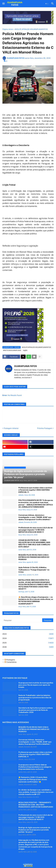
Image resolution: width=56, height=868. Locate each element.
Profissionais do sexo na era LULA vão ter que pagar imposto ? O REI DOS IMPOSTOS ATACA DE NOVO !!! (36, 530)
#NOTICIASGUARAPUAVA (12, 350)
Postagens (10, 660)
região (25, 350)
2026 (28, 647)
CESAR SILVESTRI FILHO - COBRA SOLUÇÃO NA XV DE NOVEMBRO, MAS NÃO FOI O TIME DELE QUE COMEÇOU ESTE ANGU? (34, 543)
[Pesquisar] (23, 620)
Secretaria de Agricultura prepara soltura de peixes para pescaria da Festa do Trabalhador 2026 (36, 710)
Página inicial (8, 29)
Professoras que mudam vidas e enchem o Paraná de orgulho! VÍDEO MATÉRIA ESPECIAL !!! (35, 490)
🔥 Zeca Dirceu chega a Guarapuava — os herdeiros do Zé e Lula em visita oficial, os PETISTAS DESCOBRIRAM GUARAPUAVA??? (36, 600)
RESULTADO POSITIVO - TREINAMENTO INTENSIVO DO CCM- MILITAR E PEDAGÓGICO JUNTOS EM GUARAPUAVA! (36, 805)
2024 (28, 638)
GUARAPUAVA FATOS (25, 366)
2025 (28, 643)
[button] (3, 4)
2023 (28, 634)
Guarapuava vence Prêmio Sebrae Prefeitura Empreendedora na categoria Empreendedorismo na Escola (35, 767)
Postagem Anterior (11, 428)
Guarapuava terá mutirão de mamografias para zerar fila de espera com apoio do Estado (36, 685)
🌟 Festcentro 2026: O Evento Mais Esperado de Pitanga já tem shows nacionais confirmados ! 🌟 (33, 779)
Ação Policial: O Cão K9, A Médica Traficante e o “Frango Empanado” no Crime (34, 570)
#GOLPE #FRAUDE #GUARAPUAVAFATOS (31, 29)
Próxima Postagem (45, 428)
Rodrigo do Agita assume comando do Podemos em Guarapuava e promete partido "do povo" (34, 830)
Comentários (10, 662)
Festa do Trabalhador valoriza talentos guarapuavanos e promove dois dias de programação (35, 697)
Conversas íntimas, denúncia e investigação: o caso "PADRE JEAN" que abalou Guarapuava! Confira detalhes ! (35, 517)
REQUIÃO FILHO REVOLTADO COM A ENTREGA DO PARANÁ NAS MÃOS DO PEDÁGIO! (34, 557)
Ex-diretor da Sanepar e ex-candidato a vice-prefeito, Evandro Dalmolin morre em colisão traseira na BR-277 (36, 792)
